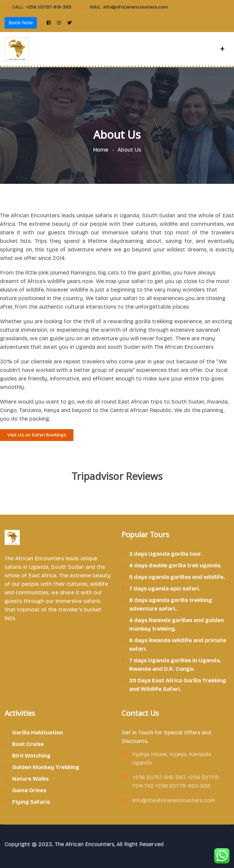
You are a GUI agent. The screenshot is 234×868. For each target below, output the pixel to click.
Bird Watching (31, 756)
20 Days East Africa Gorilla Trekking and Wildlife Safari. (178, 685)
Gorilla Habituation (38, 733)
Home (102, 150)
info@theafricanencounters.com (174, 800)
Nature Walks (30, 779)
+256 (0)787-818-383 (49, 7)
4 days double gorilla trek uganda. (175, 565)
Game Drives (29, 790)
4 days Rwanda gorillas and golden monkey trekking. (177, 625)
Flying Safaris (31, 802)
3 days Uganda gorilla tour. (166, 554)
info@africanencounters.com (136, 7)
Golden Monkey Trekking (46, 767)
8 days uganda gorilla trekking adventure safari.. (171, 604)
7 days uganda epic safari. (165, 589)
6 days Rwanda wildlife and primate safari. (178, 645)
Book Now (21, 23)
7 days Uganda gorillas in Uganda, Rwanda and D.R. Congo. (175, 665)
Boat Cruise (28, 744)
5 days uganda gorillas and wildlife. (177, 577)
